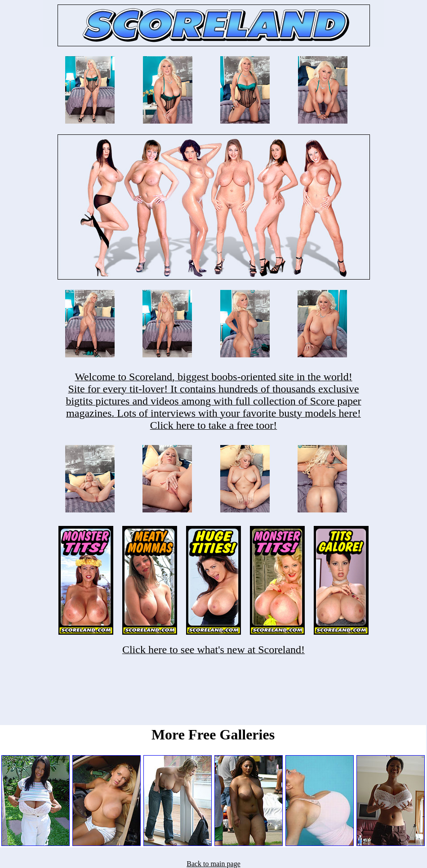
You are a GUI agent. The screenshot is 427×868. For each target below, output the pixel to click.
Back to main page (213, 864)
